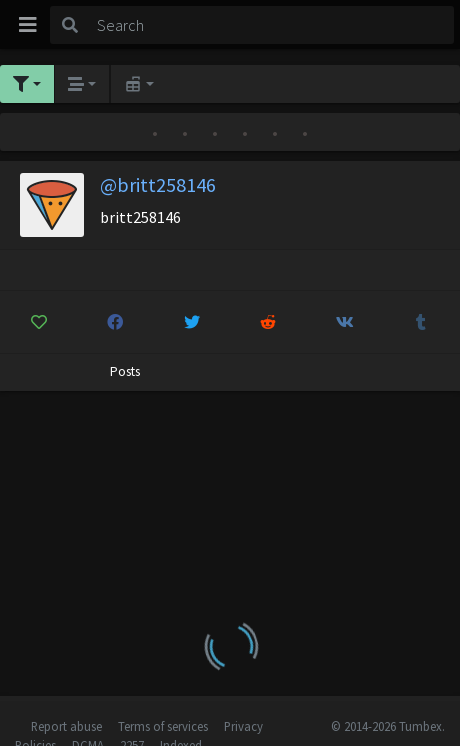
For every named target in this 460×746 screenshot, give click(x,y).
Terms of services (163, 726)
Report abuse (66, 726)
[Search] (272, 25)
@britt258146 (158, 184)
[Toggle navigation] (28, 25)
